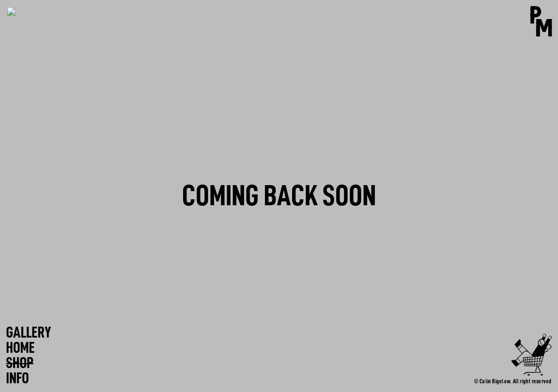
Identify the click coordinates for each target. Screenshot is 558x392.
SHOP (20, 363)
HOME (20, 348)
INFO (17, 378)
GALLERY (29, 333)
